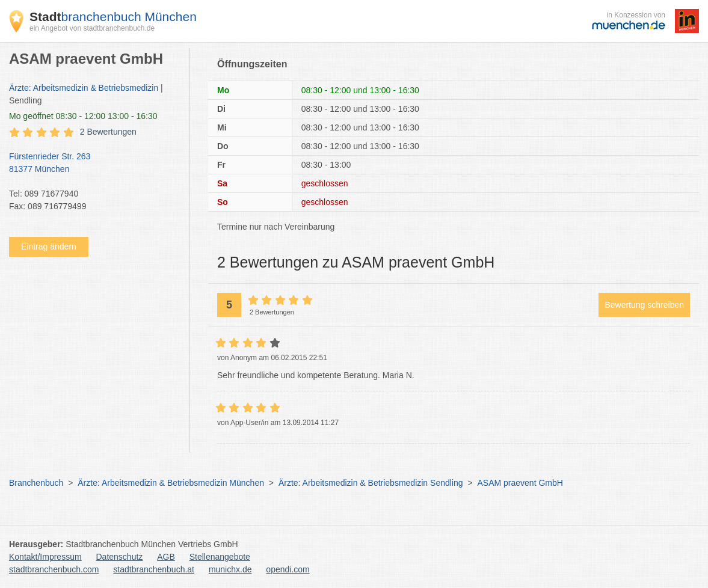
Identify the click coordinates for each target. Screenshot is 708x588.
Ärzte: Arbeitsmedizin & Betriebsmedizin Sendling (371, 483)
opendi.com (288, 569)
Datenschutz (120, 557)
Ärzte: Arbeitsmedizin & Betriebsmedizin (84, 88)
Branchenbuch (36, 483)
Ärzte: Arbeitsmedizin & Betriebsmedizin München (171, 483)
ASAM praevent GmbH (520, 483)
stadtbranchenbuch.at (154, 569)
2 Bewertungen (108, 132)
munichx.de (230, 569)
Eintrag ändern (49, 247)
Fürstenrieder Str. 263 (93, 164)
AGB (166, 557)
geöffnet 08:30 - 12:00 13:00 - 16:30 (83, 116)
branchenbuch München (113, 17)
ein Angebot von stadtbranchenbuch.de (92, 28)
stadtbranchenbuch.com (54, 569)
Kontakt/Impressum (45, 557)
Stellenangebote (220, 557)
